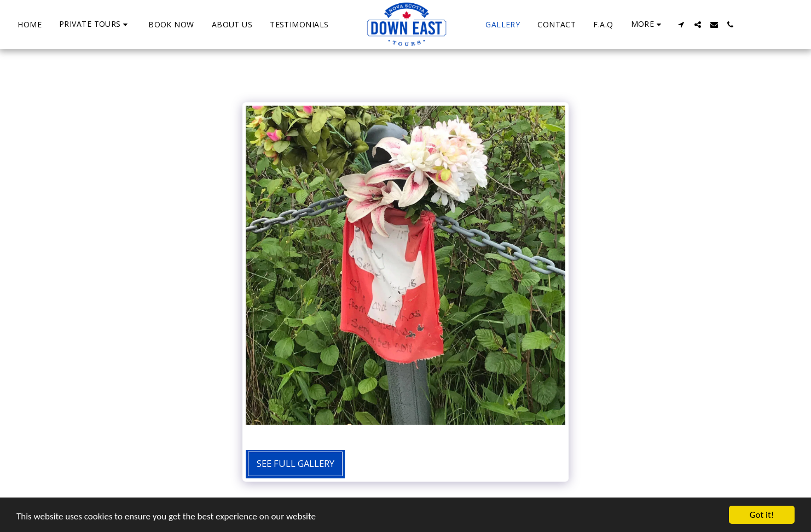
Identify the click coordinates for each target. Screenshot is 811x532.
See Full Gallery (296, 463)
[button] (95, 24)
